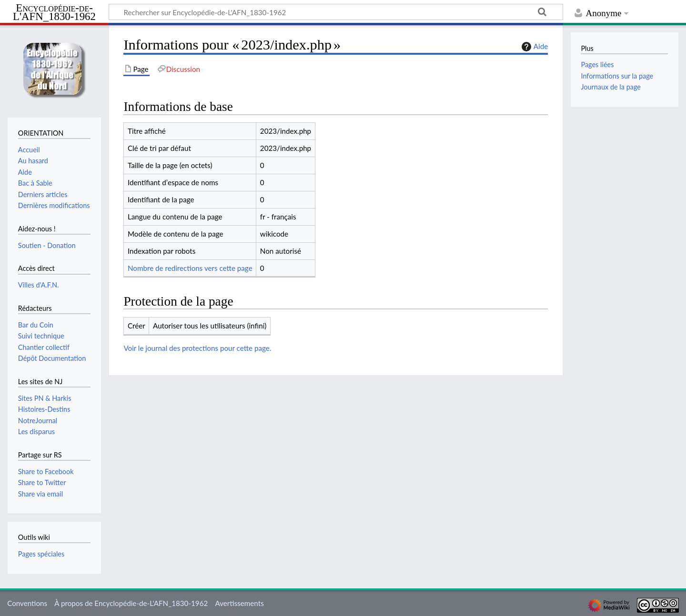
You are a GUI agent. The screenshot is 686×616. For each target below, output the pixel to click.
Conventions (27, 603)
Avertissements (239, 603)
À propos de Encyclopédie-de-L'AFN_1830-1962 (131, 603)
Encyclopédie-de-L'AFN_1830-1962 (54, 13)
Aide (534, 47)
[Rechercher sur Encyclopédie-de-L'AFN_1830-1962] (336, 12)
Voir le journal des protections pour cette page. (197, 348)
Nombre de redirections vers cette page (190, 268)
